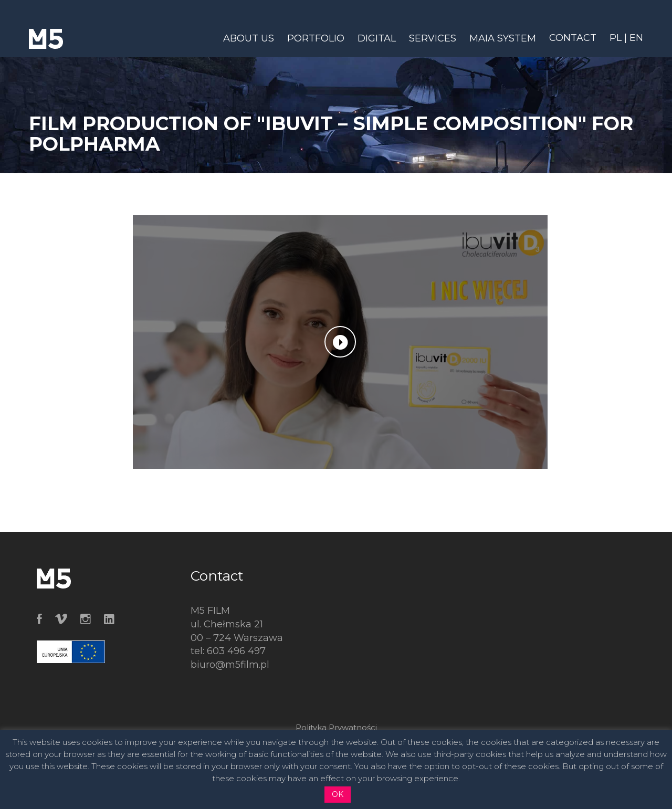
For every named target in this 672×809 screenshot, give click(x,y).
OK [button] (338, 794)
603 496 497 (236, 651)
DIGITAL (377, 38)
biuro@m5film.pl (230, 665)
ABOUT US (249, 38)
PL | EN (626, 38)
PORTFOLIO (316, 38)
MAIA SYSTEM (503, 38)
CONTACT (573, 38)
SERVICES (433, 38)
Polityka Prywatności (336, 727)
